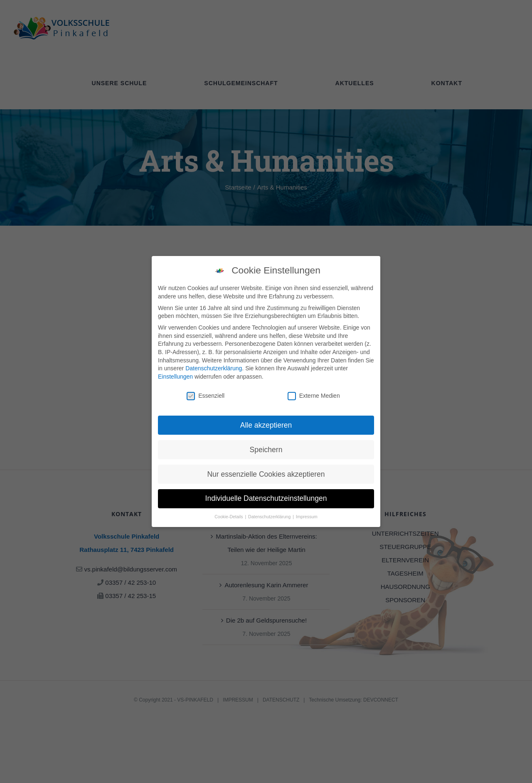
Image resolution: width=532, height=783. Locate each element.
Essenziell (206, 392)
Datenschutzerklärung (214, 365)
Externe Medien (314, 392)
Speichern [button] (266, 446)
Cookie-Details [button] (229, 513)
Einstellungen (175, 373)
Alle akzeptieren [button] (266, 421)
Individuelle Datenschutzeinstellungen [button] (266, 495)
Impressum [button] (307, 513)
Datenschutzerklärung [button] (270, 513)
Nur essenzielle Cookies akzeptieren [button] (266, 470)
